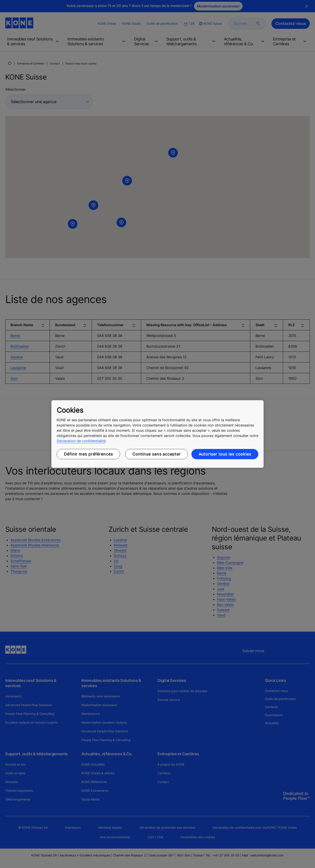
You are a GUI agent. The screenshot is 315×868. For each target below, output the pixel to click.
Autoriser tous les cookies (225, 454)
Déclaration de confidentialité (81, 441)
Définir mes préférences (88, 454)
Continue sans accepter (157, 454)
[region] (157, 434)
